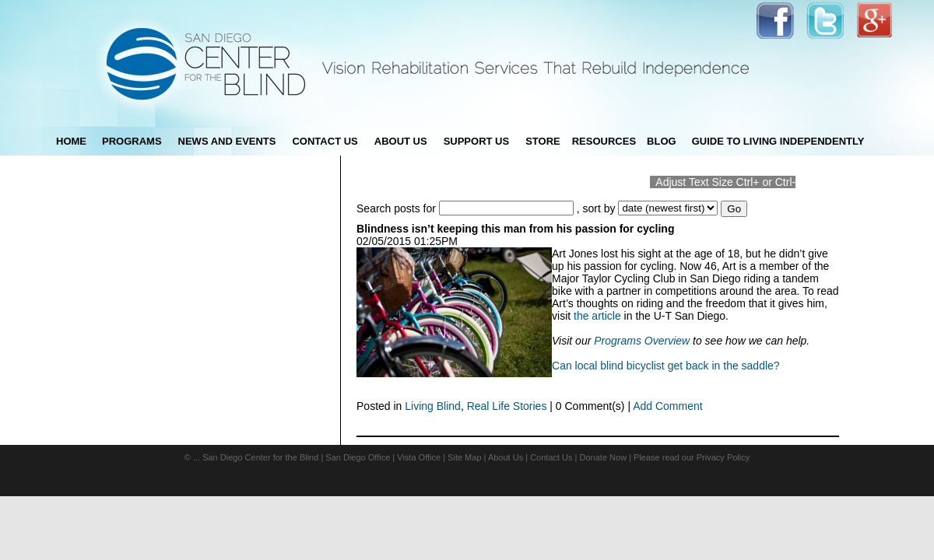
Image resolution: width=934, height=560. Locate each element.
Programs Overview (642, 341)
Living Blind (433, 406)
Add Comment (667, 406)
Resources (604, 141)
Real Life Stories (507, 406)
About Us (506, 457)
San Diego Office (358, 457)
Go (734, 209)
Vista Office (419, 457)
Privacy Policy (723, 457)
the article (597, 316)
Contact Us (551, 457)
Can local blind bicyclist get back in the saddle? (666, 366)
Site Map (464, 457)
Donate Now (604, 457)
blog (662, 141)
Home (71, 141)
